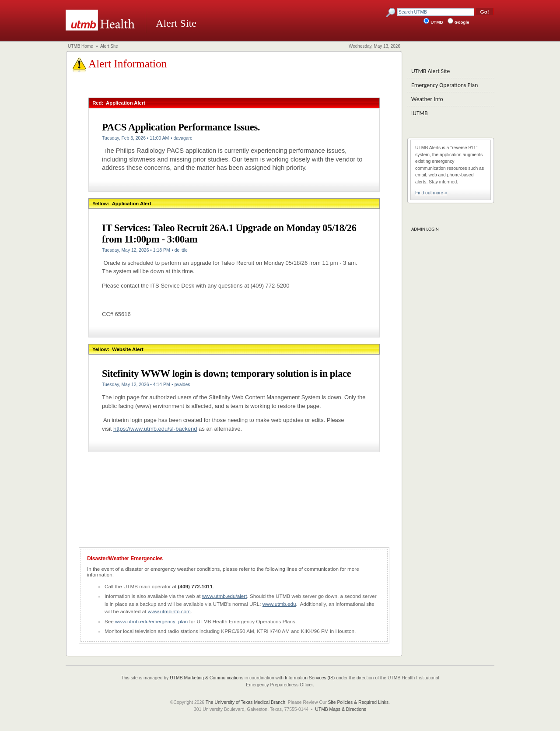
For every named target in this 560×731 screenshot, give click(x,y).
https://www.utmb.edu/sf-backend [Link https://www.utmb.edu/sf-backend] (155, 429)
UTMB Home (80, 46)
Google (462, 22)
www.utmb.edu (279, 604)
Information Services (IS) (310, 678)
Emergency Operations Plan (444, 85)
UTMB (438, 22)
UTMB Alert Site (430, 71)
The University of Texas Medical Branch (245, 702)
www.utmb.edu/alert (225, 596)
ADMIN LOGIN (425, 229)
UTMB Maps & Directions (341, 709)
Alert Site (109, 46)
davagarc (183, 138)
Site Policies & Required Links (359, 702)
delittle (181, 250)
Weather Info (427, 99)
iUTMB (420, 113)
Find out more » (431, 193)
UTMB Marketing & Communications (206, 678)
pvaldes (182, 385)
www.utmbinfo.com (169, 611)
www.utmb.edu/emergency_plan (151, 621)
